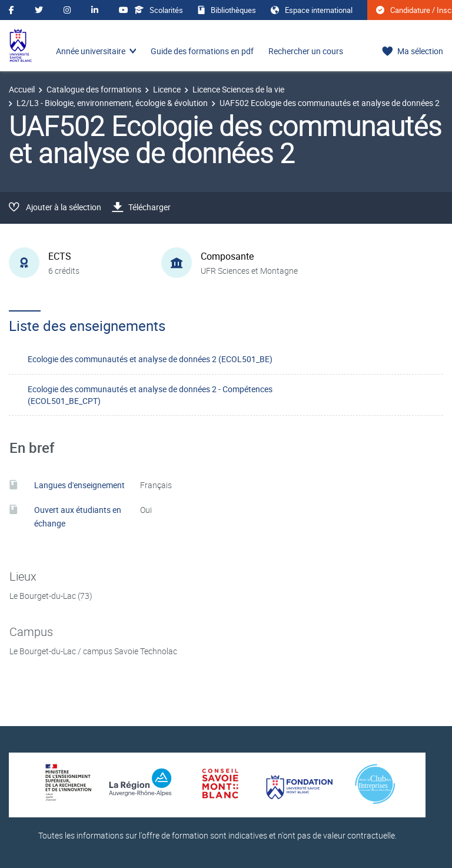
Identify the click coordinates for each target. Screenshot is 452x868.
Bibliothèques (227, 10)
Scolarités (159, 10)
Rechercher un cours (306, 51)
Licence (167, 89)
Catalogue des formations (94, 89)
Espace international (312, 10)
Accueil (22, 89)
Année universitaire (91, 51)
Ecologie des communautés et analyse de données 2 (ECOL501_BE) (150, 359)
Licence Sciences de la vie (238, 89)
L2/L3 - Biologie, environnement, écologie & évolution (112, 103)
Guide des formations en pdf (202, 51)
